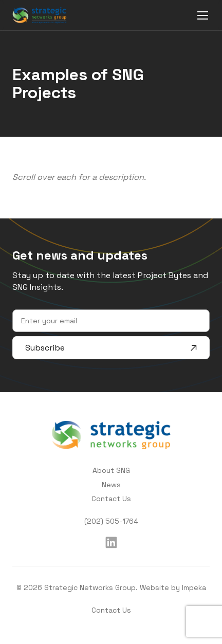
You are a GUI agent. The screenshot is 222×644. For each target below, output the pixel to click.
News (111, 485)
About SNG (111, 470)
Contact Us (111, 499)
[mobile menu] (203, 15)
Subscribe (111, 348)
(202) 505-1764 (111, 521)
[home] (40, 15)
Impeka (194, 587)
